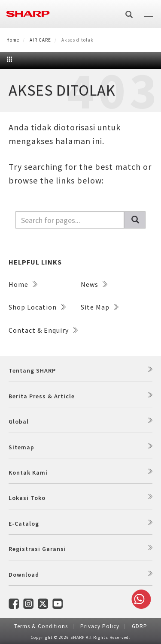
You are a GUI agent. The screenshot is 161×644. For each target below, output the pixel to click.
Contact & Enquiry (43, 330)
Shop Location (37, 307)
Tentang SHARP (32, 370)
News (94, 284)
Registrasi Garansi (37, 549)
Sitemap (21, 447)
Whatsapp (140, 599)
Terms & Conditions (41, 626)
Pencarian (139, 220)
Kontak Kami (28, 472)
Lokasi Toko (27, 498)
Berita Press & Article (42, 396)
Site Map (100, 307)
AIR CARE (40, 40)
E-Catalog (24, 524)
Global (19, 421)
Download (24, 575)
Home (13, 40)
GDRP (140, 626)
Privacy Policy (100, 626)
